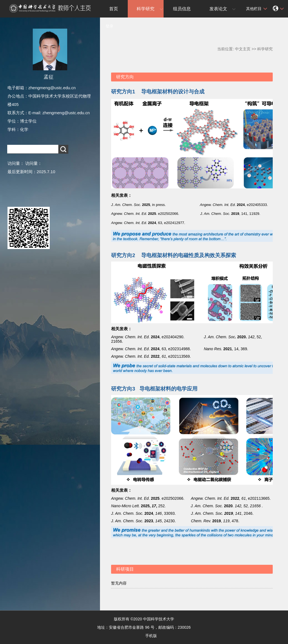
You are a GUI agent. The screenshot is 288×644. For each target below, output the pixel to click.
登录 (109, 26)
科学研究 (146, 9)
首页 (114, 9)
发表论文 (218, 9)
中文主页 (243, 49)
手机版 (151, 636)
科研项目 (125, 569)
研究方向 (125, 77)
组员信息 (182, 9)
